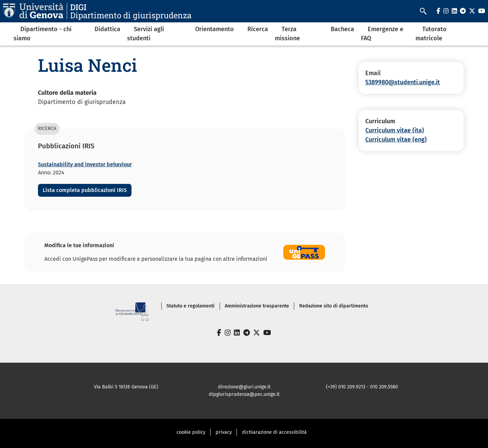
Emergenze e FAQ (382, 34)
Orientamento (215, 29)
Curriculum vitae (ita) (395, 130)
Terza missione (287, 34)
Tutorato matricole (431, 34)
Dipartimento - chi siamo (43, 34)
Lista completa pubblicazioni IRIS (85, 190)
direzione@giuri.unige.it (244, 387)
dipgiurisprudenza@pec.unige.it (244, 394)
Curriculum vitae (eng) (396, 140)
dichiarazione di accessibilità (274, 432)
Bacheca (342, 29)
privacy (224, 432)
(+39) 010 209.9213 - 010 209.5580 (362, 387)
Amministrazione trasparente (257, 306)
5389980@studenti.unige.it (403, 82)
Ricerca (258, 29)
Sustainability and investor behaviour (85, 164)
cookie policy (191, 432)
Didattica (107, 29)
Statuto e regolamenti (190, 306)
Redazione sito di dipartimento (334, 306)
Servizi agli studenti (146, 34)
